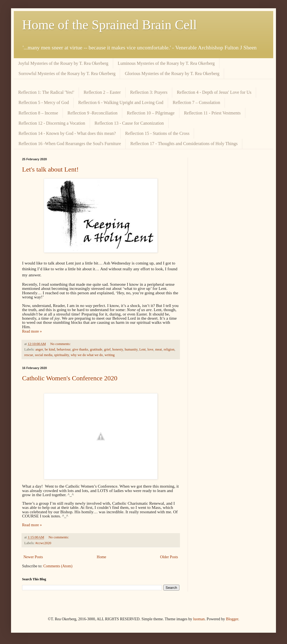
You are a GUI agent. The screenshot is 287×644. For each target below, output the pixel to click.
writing (110, 355)
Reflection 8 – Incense (38, 113)
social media (43, 355)
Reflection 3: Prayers (149, 92)
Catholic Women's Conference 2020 (70, 378)
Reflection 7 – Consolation (196, 102)
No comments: (61, 344)
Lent (143, 349)
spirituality (62, 355)
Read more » (32, 331)
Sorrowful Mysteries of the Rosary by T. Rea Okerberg (67, 74)
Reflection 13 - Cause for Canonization (129, 123)
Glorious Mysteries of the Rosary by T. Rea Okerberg (172, 74)
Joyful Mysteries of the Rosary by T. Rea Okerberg (63, 63)
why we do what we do (87, 355)
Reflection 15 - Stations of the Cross (157, 133)
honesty (118, 349)
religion (169, 349)
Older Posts (169, 557)
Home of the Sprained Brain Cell (109, 25)
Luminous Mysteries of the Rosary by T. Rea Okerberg (166, 63)
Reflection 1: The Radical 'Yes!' (46, 92)
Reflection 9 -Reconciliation (93, 113)
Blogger (232, 619)
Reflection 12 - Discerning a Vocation (52, 123)
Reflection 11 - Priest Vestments (212, 113)
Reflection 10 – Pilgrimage (151, 113)
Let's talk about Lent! (50, 169)
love (150, 349)
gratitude (96, 349)
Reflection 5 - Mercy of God (44, 102)
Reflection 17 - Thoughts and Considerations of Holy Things (184, 144)
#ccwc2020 (43, 543)
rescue (29, 355)
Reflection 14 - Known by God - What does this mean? (67, 133)
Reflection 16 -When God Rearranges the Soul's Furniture (70, 144)
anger (39, 349)
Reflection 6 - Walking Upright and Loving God (121, 102)
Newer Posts (33, 557)
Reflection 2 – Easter (102, 92)
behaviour (64, 349)
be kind (50, 349)
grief (107, 349)
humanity (131, 349)
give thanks (80, 349)
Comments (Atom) (58, 566)
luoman (199, 619)
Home (102, 557)
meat (158, 349)
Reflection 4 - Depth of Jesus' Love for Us (214, 92)
